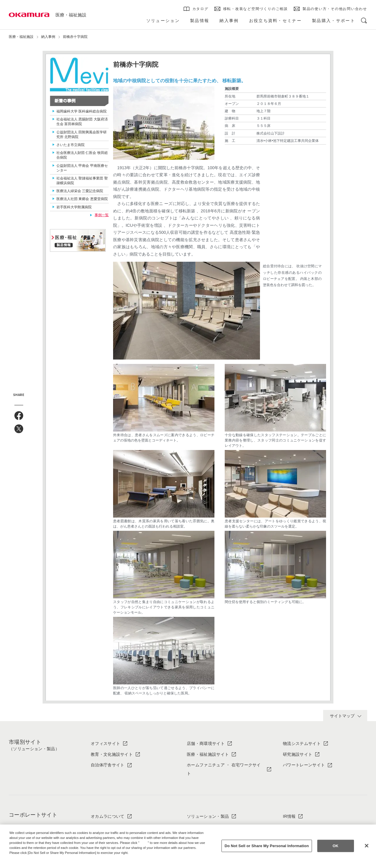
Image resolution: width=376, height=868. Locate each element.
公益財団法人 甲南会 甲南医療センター (82, 168)
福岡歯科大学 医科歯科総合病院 (82, 111)
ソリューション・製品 (208, 816)
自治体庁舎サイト (108, 765)
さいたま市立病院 (70, 145)
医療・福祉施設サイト (208, 754)
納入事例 (48, 37)
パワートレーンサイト (304, 765)
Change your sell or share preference (40, 862)
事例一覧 (102, 215)
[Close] (367, 846)
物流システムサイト (302, 743)
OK (335, 846)
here (144, 843)
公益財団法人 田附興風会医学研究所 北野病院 (82, 135)
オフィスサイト (105, 743)
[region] (188, 846)
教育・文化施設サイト (112, 754)
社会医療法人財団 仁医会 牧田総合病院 (82, 155)
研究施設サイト (298, 754)
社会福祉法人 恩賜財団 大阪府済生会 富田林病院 (82, 122)
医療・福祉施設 (71, 15)
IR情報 (289, 816)
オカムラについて (108, 816)
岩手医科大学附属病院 (74, 207)
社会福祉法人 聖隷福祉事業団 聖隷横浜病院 (82, 181)
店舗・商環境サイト (206, 743)
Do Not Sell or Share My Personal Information (267, 846)
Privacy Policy (22, 857)
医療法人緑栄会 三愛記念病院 (80, 191)
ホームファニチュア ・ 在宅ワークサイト (224, 769)
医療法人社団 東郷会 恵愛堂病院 (82, 199)
